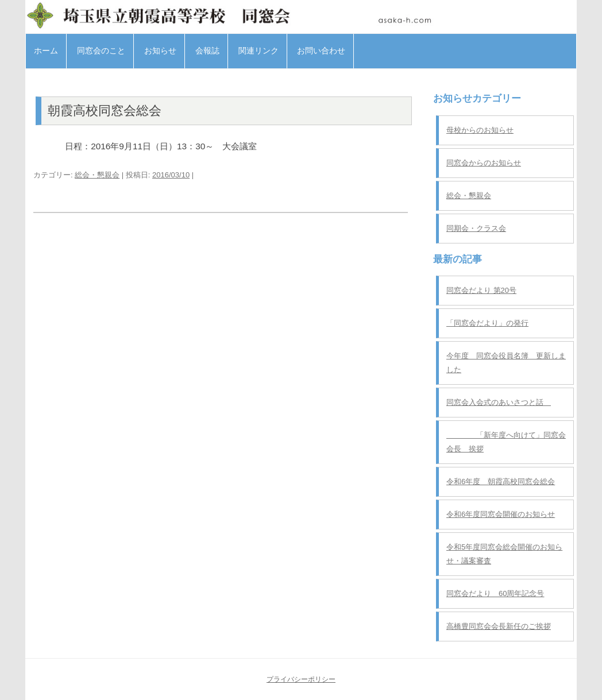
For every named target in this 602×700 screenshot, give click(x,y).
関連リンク (258, 51)
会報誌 (207, 51)
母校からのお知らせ (480, 130)
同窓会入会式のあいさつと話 (499, 402)
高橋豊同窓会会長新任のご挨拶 (499, 626)
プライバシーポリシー (301, 679)
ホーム (46, 51)
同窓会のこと (101, 51)
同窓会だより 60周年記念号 (495, 593)
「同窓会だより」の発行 (487, 323)
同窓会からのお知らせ (484, 163)
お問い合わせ (321, 51)
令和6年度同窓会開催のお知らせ (501, 514)
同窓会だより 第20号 (481, 290)
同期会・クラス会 (476, 228)
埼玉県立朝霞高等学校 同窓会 (301, 16)
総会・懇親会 (97, 175)
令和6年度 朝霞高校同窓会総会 (501, 482)
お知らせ (160, 51)
